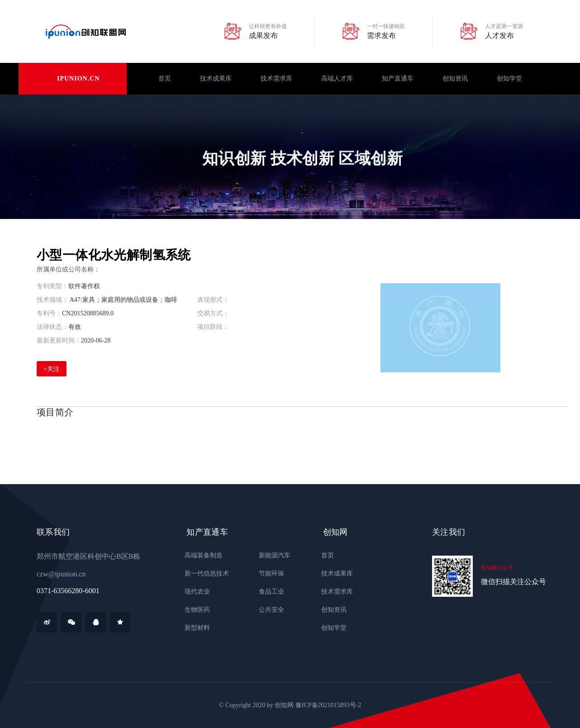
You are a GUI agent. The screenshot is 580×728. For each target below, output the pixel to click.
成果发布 (263, 36)
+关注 (52, 369)
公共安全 (269, 610)
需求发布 (381, 36)
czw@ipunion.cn (61, 574)
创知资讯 (455, 79)
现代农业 (195, 592)
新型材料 (195, 628)
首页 (165, 79)
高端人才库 (337, 79)
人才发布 (499, 36)
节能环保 (269, 573)
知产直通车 (398, 79)
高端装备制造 (201, 555)
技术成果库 (216, 79)
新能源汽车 (272, 555)
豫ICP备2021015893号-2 (328, 705)
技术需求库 (276, 79)
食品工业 (269, 592)
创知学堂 (509, 79)
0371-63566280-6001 (68, 591)
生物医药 (195, 610)
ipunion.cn (78, 79)
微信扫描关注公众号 (513, 582)
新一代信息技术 (204, 573)
